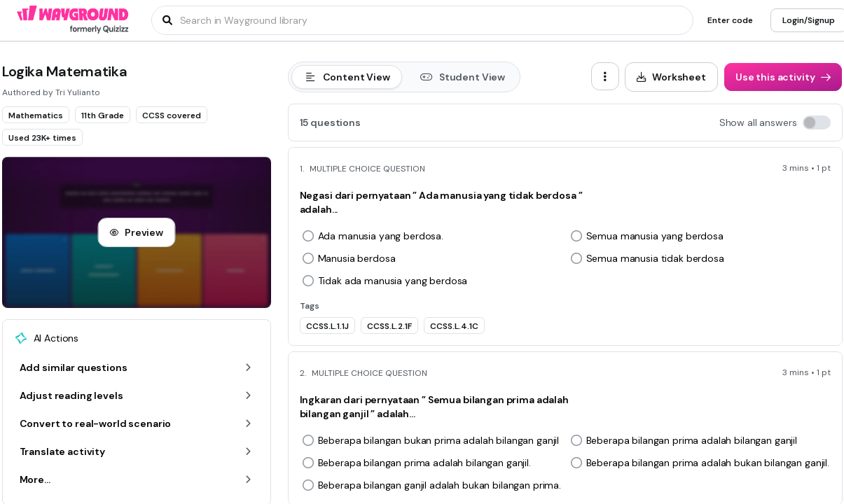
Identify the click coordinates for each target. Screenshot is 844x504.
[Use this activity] (783, 77)
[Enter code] (730, 20)
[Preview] (136, 232)
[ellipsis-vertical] (605, 76)
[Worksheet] (671, 77)
